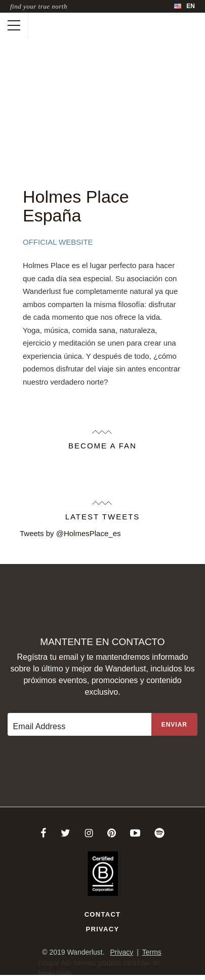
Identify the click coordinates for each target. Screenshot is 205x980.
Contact (103, 914)
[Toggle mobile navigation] (14, 25)
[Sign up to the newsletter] (174, 724)
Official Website (58, 242)
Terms (152, 952)
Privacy (103, 929)
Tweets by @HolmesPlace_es (70, 533)
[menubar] (184, 6)
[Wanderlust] (39, 25)
